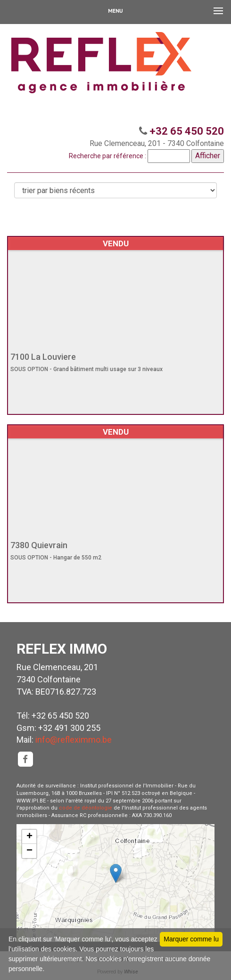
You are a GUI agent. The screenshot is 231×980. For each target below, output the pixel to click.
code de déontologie (86, 808)
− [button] (29, 851)
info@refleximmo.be (74, 740)
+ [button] (29, 837)
